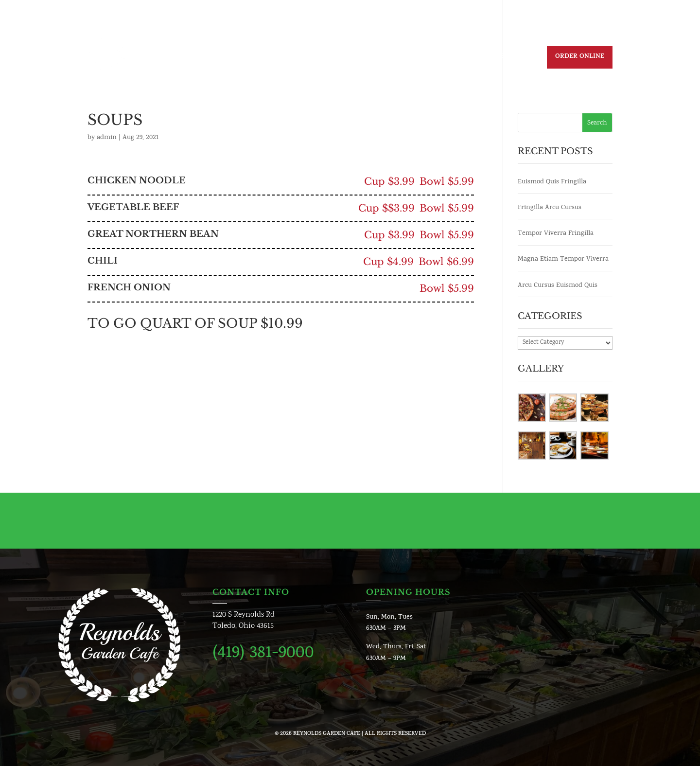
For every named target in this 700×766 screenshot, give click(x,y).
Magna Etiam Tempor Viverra (563, 259)
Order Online (580, 57)
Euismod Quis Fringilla (552, 182)
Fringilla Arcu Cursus (550, 208)
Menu (350, 58)
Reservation (512, 58)
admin (107, 138)
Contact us (456, 58)
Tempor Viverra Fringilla (556, 234)
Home (254, 58)
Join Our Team (398, 58)
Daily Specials (303, 58)
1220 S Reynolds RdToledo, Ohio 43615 (244, 621)
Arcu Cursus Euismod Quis (558, 286)
